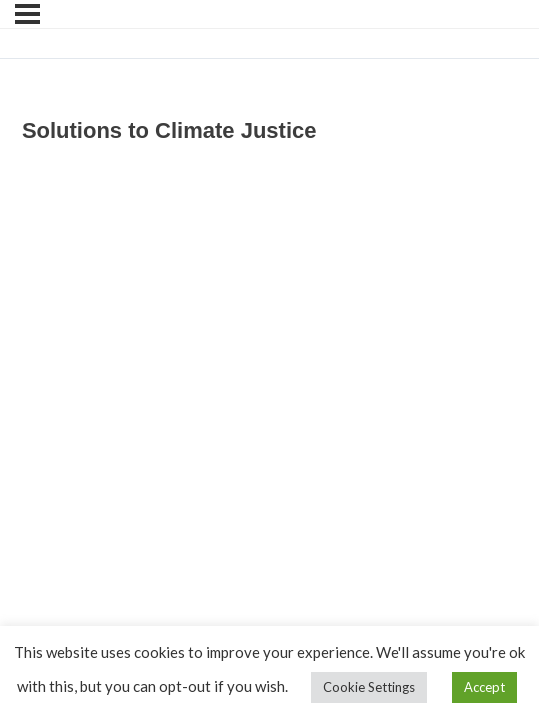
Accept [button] (484, 687)
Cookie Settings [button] (369, 687)
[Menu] (27, 14)
